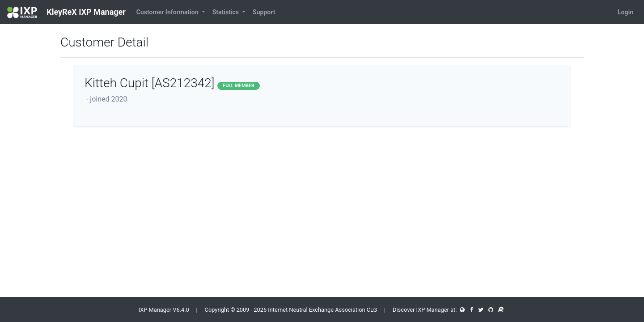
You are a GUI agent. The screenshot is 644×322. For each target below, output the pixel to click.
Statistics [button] (227, 12)
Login (625, 12)
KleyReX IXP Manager (66, 13)
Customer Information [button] (168, 12)
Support (264, 12)
